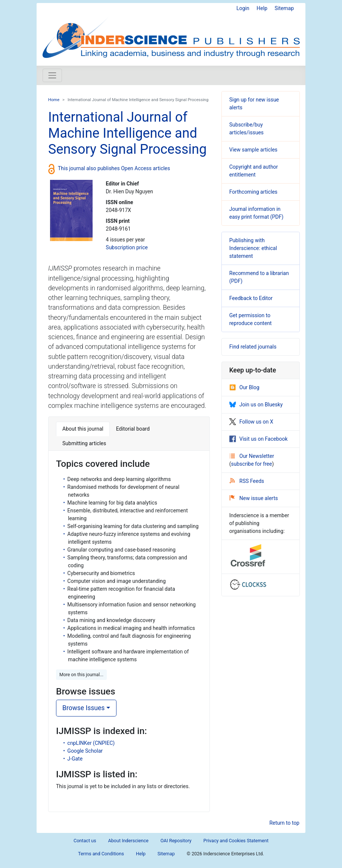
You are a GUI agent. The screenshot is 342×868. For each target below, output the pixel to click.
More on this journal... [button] (81, 675)
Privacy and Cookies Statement (236, 841)
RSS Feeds (247, 481)
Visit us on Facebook (258, 439)
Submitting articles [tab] (84, 443)
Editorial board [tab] (133, 429)
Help (262, 8)
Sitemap (284, 8)
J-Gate (75, 759)
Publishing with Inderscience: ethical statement (253, 248)
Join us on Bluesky (256, 405)
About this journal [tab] (83, 429)
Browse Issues (83, 708)
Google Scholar (85, 751)
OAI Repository (176, 841)
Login (243, 8)
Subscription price (127, 247)
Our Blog (244, 387)
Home (54, 100)
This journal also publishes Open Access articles (114, 168)
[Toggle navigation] (52, 75)
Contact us (85, 841)
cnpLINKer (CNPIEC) (91, 743)
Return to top (284, 823)
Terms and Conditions (101, 854)
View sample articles (253, 150)
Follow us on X (251, 422)
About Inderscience (128, 841)
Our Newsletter (252, 456)
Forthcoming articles (253, 192)
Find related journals (253, 347)
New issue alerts (254, 498)
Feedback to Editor (251, 298)
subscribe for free (252, 464)
